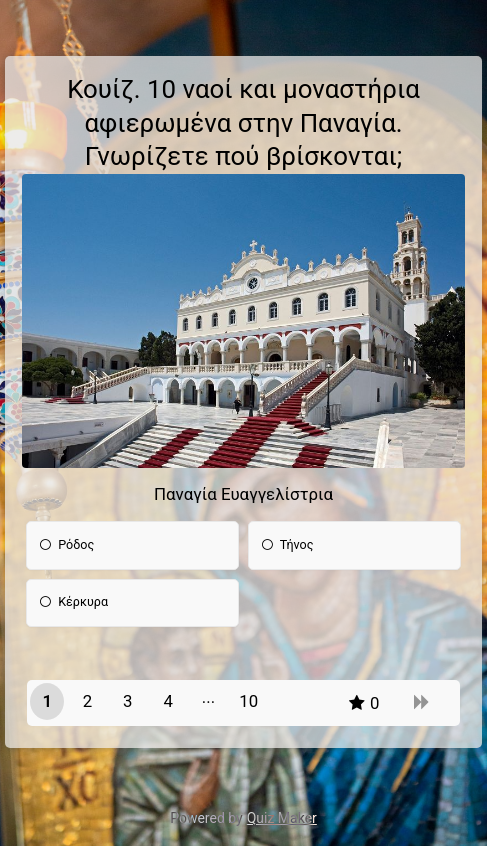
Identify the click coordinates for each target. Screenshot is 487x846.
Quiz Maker (282, 818)
